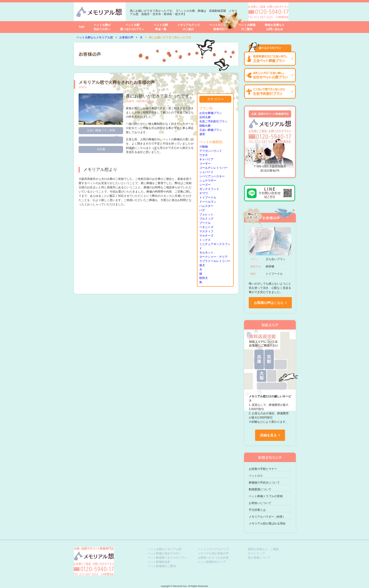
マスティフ (206, 231)
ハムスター (206, 206)
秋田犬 (204, 278)
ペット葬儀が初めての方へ (164, 553)
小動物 (204, 147)
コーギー (205, 164)
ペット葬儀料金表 (159, 562)
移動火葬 (205, 126)
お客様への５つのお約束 (213, 558)
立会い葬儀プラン (211, 130)
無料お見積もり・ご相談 (263, 549)
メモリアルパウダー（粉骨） (267, 517)
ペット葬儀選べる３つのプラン (167, 558)
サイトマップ (256, 553)
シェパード (206, 172)
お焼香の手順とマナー (263, 469)
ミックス (205, 240)
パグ (202, 210)
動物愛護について (260, 489)
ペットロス (256, 476)
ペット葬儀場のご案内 (162, 566)
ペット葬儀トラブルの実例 (266, 496)
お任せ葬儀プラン (211, 113)
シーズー (205, 185)
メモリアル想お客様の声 (213, 553)
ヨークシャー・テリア (213, 257)
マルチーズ (206, 236)
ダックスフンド (209, 189)
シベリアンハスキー (212, 176)
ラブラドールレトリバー (215, 261)
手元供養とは (257, 510)
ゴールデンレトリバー (213, 168)
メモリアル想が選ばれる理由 (267, 524)
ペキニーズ (206, 227)
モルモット (206, 253)
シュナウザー (208, 181)
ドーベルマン (208, 202)
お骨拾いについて (260, 503)
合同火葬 (205, 117)
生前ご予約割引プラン (213, 121)
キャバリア (206, 159)
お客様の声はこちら (269, 303)
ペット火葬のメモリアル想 (164, 549)
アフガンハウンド (211, 151)
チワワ (204, 193)
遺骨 (202, 134)
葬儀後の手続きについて (264, 483)
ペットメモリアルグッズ (213, 549)
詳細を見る (269, 435)
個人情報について (259, 558)
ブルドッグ (206, 219)
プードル (205, 223)
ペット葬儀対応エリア (212, 562)
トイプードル (208, 197)
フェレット (206, 214)
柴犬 (202, 265)
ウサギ (204, 155)
